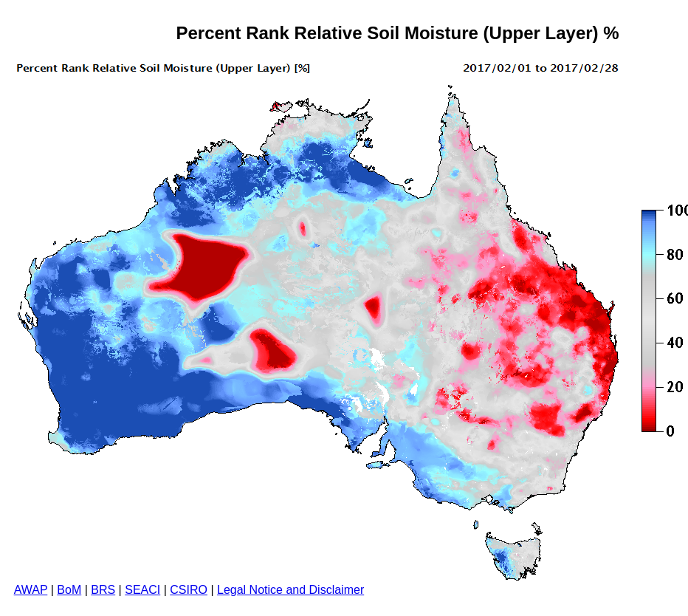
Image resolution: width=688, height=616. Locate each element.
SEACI (142, 590)
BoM (69, 590)
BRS (103, 590)
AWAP (31, 590)
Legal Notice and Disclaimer (290, 590)
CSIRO (189, 590)
